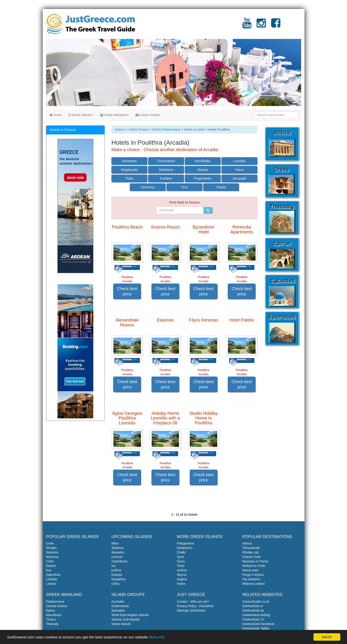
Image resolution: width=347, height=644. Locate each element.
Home (55, 115)
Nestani (203, 170)
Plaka (129, 178)
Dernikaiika (203, 161)
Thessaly (52, 624)
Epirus (51, 610)
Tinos (181, 566)
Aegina (182, 579)
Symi (180, 557)
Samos (51, 566)
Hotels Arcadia (194, 129)
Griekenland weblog (256, 615)
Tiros (184, 187)
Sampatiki (239, 178)
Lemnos (117, 557)
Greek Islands (81, 115)
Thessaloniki (251, 548)
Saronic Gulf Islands (125, 619)
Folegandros (186, 543)
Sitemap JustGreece (191, 610)
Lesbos (51, 584)
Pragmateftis (203, 178)
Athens (247, 543)
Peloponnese (55, 602)
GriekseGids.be (253, 610)
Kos (49, 570)
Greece (120, 129)
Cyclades (118, 602)
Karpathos (119, 579)
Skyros (182, 575)
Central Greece (57, 606)
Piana (239, 170)
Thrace (51, 619)
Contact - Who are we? (193, 602)
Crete (50, 543)
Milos (115, 543)
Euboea (117, 575)
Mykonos (52, 557)
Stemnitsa (148, 187)
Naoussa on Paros (255, 561)
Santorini (52, 552)
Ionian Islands (121, 624)
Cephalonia (119, 561)
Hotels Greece (148, 115)
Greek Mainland (114, 115)
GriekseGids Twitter (256, 628)
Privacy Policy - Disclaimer (195, 606)
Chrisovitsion (166, 161)
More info (157, 637)
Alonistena (129, 161)
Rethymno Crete (254, 566)
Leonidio (239, 161)
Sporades (118, 610)
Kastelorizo (185, 548)
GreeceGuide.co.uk (256, 602)
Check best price (127, 291)
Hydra (181, 584)
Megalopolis (129, 170)
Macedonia (54, 615)
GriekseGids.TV (253, 619)
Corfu (50, 561)
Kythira (116, 570)
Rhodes (51, 548)
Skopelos (118, 552)
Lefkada (52, 579)
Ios (114, 566)
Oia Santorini (251, 579)
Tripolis (221, 187)
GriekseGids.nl (253, 606)
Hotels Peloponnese (166, 129)
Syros (181, 561)
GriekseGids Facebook (258, 624)
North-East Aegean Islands (130, 615)
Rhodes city (250, 552)
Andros (182, 570)
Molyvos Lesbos (253, 584)
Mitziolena (166, 170)
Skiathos (117, 548)
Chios (115, 584)
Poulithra (166, 178)
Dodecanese (120, 606)
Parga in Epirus (253, 575)
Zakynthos (53, 575)
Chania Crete (252, 557)
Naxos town (250, 570)
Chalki (181, 552)
